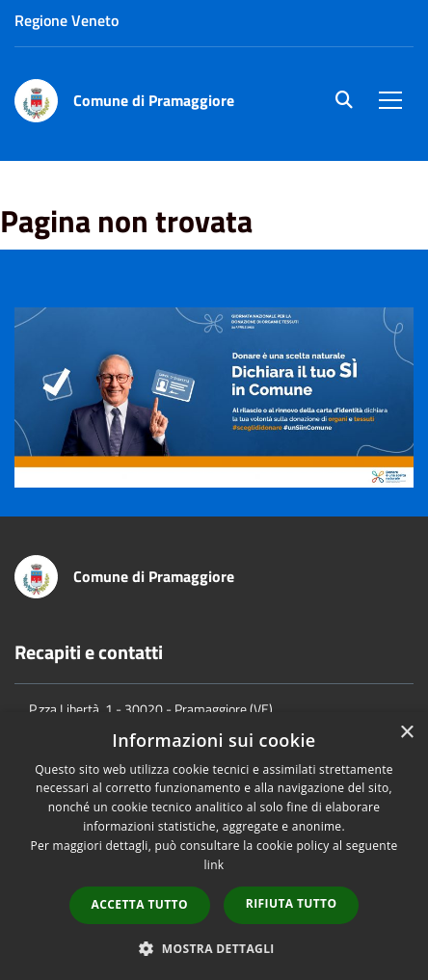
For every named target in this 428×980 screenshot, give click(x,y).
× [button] (406, 733)
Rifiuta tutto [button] (292, 903)
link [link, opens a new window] (214, 865)
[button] (214, 948)
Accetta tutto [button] (140, 904)
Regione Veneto (67, 20)
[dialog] (214, 846)
